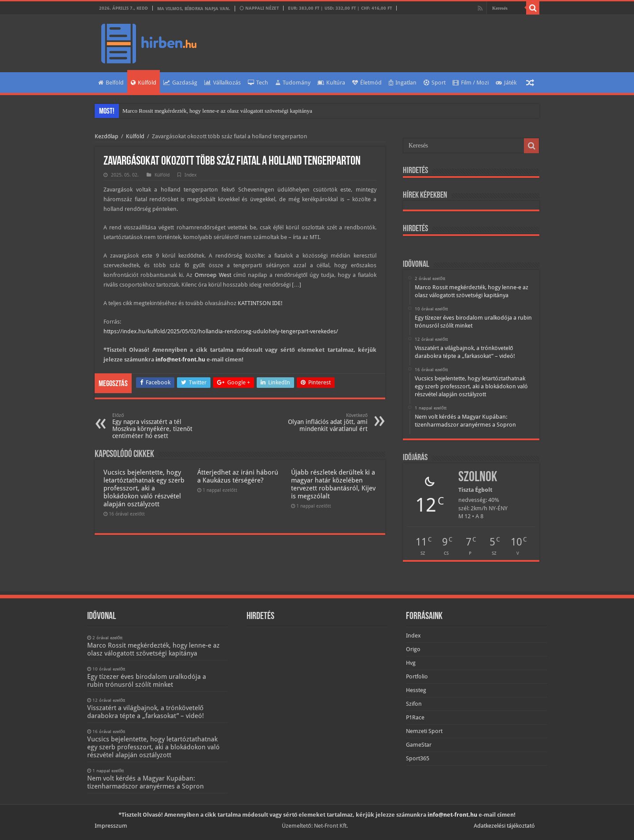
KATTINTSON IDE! (260, 303)
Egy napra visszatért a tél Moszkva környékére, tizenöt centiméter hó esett (157, 426)
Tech (258, 83)
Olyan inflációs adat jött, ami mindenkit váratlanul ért (323, 422)
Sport (435, 83)
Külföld (144, 83)
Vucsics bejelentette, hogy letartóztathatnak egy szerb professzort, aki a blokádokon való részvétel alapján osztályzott (144, 488)
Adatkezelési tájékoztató (504, 826)
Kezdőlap (107, 136)
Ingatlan (403, 83)
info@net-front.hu (180, 359)
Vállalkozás (223, 83)
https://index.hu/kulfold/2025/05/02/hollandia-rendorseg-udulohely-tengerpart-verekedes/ (221, 331)
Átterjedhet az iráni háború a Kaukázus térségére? (238, 476)
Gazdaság (180, 83)
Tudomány (293, 83)
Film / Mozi (471, 83)
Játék (506, 83)
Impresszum (111, 826)
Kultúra (331, 83)
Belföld (111, 83)
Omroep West (213, 275)
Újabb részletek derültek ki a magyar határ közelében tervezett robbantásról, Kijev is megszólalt (333, 484)
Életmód (367, 83)
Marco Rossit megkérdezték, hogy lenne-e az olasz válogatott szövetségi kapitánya (217, 111)
